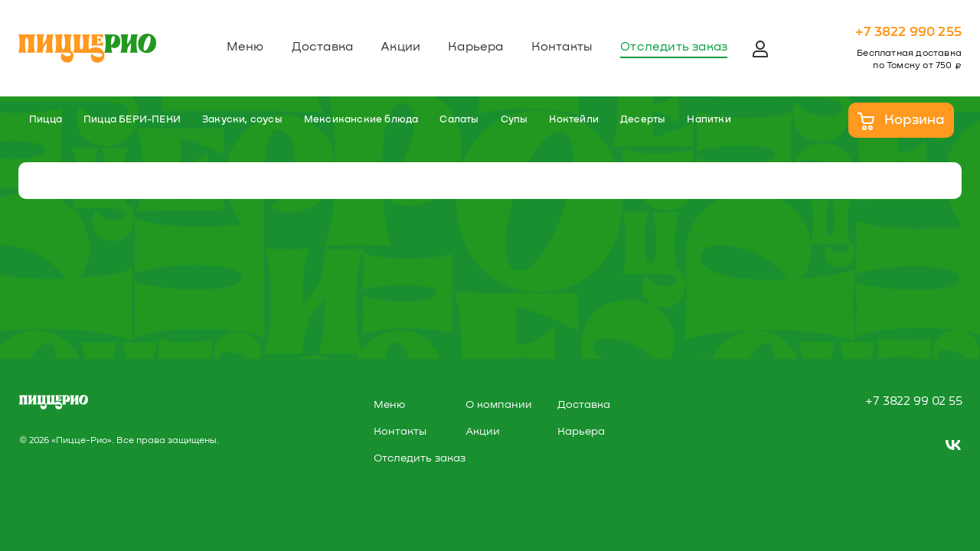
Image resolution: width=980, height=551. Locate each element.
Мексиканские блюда (361, 120)
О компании (499, 405)
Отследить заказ (674, 47)
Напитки (709, 120)
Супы (514, 120)
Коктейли (574, 120)
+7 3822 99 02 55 (914, 401)
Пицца (46, 120)
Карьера (475, 47)
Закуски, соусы (242, 120)
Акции (400, 47)
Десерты (643, 120)
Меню (245, 47)
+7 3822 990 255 (908, 32)
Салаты (459, 120)
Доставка (323, 47)
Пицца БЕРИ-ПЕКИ (132, 120)
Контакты (562, 47)
